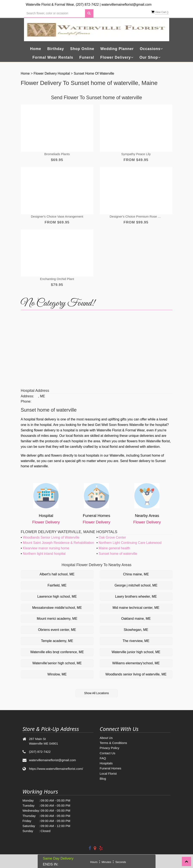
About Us (106, 738)
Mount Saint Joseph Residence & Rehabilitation (59, 543)
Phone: (26, 401)
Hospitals (106, 763)
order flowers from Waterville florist (144, 441)
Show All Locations (97, 693)
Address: (27, 396)
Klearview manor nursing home (46, 548)
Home (36, 49)
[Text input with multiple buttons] (55, 13)
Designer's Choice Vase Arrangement (57, 216)
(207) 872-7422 (87, 5)
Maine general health (114, 548)
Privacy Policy (110, 748)
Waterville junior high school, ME (136, 652)
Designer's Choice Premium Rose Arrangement (136, 216)
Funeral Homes (111, 768)
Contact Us (108, 753)
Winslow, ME (57, 674)
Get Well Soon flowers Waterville (120, 425)
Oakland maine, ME (136, 619)
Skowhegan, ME (136, 630)
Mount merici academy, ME (57, 619)
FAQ (103, 758)
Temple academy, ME (57, 641)
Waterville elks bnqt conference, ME (57, 652)
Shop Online (82, 49)
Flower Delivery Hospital (52, 73)
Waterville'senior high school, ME (57, 663)
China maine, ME (136, 574)
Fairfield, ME (57, 585)
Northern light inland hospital (44, 554)
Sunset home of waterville (94, 73)
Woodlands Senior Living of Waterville (51, 537)
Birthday (56, 49)
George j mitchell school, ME (136, 585)
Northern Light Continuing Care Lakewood (130, 543)
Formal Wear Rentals (53, 57)
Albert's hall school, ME (57, 574)
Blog (103, 779)
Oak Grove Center (112, 537)
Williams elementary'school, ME (136, 663)
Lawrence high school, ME (57, 597)
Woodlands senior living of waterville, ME (136, 674)
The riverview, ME (136, 641)
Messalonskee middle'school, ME (57, 608)
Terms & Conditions (113, 743)
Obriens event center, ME (57, 630)
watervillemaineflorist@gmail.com (126, 5)
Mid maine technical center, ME (136, 608)
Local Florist (108, 774)
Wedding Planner (117, 49)
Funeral (87, 57)
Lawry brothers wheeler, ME (136, 597)
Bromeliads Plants (57, 154)
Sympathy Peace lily (136, 154)
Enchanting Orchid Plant (57, 279)
